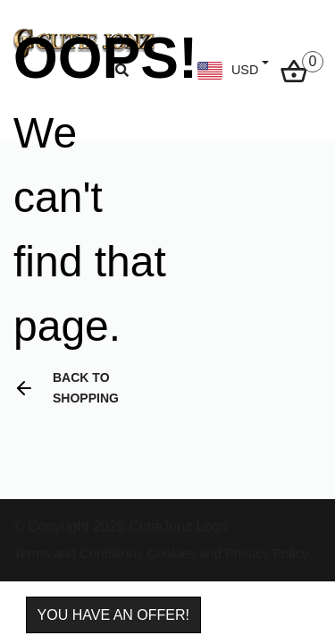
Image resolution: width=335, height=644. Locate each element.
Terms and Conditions (78, 553)
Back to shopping (66, 388)
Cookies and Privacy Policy (228, 553)
